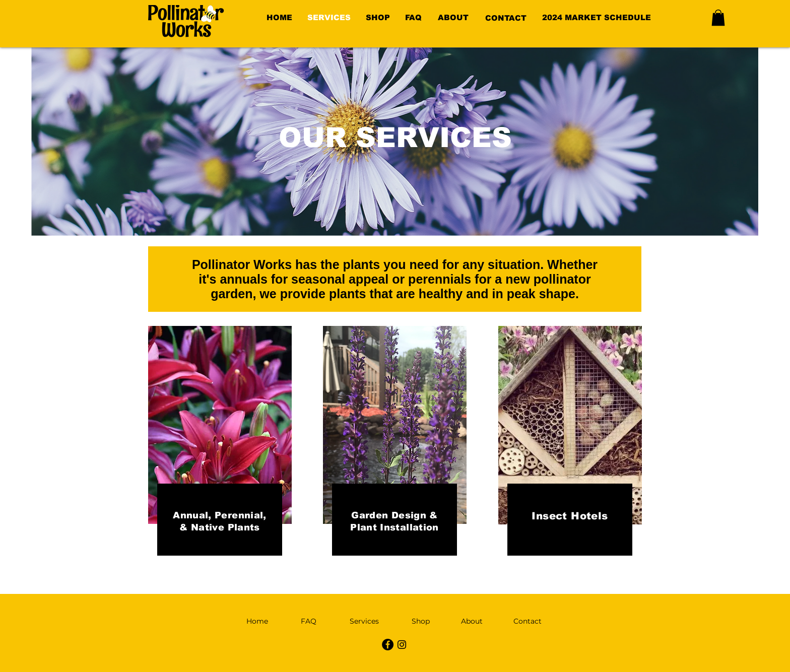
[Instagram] (402, 645)
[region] (456, 18)
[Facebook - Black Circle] (388, 645)
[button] (718, 18)
